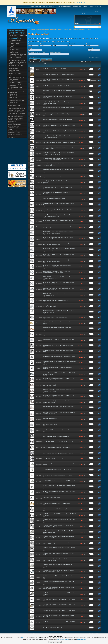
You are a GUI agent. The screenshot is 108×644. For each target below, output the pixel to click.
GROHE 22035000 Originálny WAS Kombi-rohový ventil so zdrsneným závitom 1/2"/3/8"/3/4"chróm (57, 266)
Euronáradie (11, 89)
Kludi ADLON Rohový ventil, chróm (51, 498)
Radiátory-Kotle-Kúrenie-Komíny (16, 110)
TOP (14, 27)
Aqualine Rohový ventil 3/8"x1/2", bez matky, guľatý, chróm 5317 (59, 125)
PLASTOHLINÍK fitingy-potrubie (17, 61)
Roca (49, 41)
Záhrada (10, 129)
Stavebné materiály (13, 131)
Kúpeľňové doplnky (13, 94)
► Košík (77, 23)
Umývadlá (11, 104)
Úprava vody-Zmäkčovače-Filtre (17, 78)
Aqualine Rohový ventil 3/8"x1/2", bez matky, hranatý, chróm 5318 (59, 131)
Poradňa (31, 7)
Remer (45, 41)
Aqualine (43, 38)
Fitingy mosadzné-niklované (17, 51)
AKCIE (10, 27)
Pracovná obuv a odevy (14, 133)
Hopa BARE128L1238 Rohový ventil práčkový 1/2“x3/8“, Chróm (58, 442)
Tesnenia (12, 48)
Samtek (53, 41)
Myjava (96, 38)
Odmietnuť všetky (82, 639)
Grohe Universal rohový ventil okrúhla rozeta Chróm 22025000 (58, 340)
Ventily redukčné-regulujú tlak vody (18, 46)
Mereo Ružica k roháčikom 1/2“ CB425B (52, 627)
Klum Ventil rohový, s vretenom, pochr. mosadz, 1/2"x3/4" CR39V (59, 599)
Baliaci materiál (13, 86)
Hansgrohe (71, 38)
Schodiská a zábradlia (14, 126)
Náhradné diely (12, 137)
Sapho (58, 41)
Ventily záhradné (15, 43)
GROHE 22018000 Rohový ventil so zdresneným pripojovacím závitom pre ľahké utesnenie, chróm (58, 232)
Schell (63, 41)
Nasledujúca (91, 57)
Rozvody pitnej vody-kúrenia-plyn (17, 32)
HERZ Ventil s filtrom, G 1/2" (50, 419)
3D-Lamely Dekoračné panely (15, 117)
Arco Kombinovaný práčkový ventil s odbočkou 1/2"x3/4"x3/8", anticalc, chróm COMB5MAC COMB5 (58, 159)
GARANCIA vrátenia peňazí (63, 7)
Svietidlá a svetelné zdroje (15, 125)
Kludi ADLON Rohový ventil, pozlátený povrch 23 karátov (57, 503)
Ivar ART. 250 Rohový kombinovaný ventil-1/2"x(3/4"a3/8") (57, 475)
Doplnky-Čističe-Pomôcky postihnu (17, 109)
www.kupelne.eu (80, 2)
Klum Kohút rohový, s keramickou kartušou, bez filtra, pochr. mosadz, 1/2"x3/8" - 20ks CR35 (57, 565)
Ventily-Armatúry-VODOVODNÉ (18, 37)
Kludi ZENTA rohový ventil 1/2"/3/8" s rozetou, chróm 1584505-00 (59, 509)
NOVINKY (20, 27)
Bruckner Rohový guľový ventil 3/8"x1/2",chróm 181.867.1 (57, 210)
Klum (87, 38)
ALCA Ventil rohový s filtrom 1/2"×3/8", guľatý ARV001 (56, 86)
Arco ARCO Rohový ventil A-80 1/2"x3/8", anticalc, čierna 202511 (59, 142)
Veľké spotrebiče (12, 121)
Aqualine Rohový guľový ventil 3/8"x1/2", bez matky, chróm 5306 (59, 114)
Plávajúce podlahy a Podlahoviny (16, 115)
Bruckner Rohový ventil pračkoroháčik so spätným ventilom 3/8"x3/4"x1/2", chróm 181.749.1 (57, 215)
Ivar (80, 38)
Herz (76, 38)
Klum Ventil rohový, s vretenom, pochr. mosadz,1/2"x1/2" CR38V (59, 622)
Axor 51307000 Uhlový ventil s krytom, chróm (54, 199)
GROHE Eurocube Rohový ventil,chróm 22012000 (55, 317)
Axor (51, 38)
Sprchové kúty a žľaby (14, 96)
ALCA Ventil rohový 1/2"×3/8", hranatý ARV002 (54, 69)
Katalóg (35, 60)
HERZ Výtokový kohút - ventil (50, 424)
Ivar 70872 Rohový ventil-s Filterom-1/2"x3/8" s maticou (57, 469)
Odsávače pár (12, 123)
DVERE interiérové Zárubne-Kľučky (17, 113)
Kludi (83, 38)
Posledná (97, 57)
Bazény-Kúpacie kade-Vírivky (15, 134)
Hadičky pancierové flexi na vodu (18, 54)
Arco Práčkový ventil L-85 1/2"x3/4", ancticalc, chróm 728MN (58, 176)
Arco (47, 38)
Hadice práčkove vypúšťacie (17, 57)
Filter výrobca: (32, 38)
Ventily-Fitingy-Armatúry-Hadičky (17, 34)
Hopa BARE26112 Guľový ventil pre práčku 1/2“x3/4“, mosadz (58, 453)
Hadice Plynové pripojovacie (17, 59)
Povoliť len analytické (63, 639)
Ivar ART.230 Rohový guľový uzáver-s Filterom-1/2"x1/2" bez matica (59, 481)
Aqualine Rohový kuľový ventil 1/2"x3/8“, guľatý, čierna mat (57, 120)
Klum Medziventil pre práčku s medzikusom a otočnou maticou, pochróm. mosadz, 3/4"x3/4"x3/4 (58, 571)
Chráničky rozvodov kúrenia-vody (17, 72)
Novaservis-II (39, 41)
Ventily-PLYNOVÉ (14, 49)
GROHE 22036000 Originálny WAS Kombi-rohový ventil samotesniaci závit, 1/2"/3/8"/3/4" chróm (56, 272)
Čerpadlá (11, 81)
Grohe (61, 38)
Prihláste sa (98, 12)
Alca (38, 38)
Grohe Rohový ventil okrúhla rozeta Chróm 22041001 (56, 334)
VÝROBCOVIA (28, 27)
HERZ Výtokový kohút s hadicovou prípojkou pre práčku (56, 430)
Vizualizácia (38, 7)
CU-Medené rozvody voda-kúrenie (18, 62)
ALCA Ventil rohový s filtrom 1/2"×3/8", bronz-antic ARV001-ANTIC (59, 74)
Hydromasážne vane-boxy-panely (16, 101)
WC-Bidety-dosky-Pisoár (14, 105)
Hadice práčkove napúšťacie (17, 56)
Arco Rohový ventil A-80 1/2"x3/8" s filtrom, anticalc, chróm (57, 187)
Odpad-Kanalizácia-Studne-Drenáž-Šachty (17, 76)
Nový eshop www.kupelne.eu (80, 7)
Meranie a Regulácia (14, 79)
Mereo (91, 38)
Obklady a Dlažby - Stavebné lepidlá (17, 91)
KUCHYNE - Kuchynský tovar (15, 120)
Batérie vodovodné (13, 93)
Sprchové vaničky (12, 97)
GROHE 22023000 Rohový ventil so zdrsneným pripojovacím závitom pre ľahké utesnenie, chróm (57, 244)
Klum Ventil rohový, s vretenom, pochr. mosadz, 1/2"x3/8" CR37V (59, 610)
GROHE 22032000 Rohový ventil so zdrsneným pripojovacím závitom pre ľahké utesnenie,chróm (57, 261)
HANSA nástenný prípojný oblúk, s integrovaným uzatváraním (58, 345)
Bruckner (56, 38)
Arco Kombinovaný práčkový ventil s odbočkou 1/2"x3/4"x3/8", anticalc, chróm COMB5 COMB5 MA (58, 153)
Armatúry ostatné (14, 53)
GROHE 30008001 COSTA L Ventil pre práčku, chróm (55, 300)
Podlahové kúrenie (14, 69)
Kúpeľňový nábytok (13, 102)
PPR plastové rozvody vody (16, 64)
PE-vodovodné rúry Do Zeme (16, 65)
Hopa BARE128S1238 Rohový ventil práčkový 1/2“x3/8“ (56, 447)
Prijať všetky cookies (55, 642)
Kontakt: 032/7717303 (95, 7)
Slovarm (67, 41)
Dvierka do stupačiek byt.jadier (16, 118)
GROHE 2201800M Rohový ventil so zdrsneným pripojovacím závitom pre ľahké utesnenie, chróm (58, 238)
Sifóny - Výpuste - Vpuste (15, 73)
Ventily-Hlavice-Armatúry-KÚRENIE (19, 35)
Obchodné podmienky (49, 7)
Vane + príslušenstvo (13, 99)
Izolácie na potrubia (14, 70)
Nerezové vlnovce (14, 67)
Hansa (65, 38)
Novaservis (31, 41)
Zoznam (46, 60)
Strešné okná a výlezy (14, 128)
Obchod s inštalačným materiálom (16, 31)
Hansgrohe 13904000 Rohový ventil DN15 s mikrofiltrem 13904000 (59, 357)
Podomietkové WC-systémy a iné (16, 107)
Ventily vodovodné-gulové (17, 42)
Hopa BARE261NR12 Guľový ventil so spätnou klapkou (56, 459)
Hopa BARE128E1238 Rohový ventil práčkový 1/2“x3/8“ (56, 436)
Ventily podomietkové (16, 40)
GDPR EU (24, 638)
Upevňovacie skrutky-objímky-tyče (17, 84)
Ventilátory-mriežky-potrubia (16, 82)
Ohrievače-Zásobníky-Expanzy (16, 112)
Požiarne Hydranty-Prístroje (16, 87)
